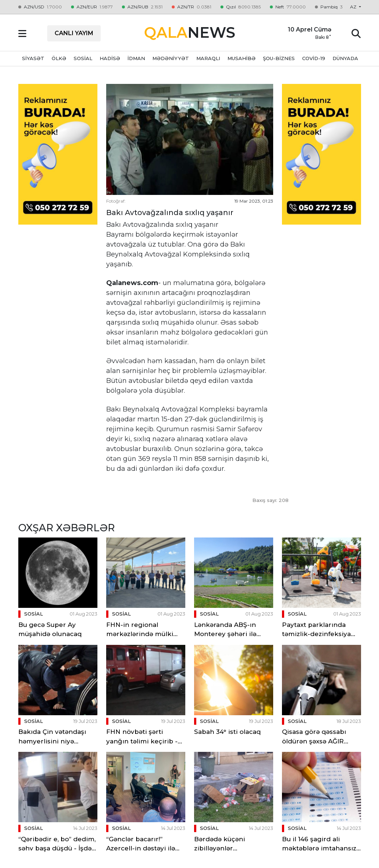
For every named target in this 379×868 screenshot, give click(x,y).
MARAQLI (208, 58)
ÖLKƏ (59, 58)
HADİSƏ (110, 58)
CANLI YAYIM (74, 33)
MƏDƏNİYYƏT (171, 58)
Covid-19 (314, 58)
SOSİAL (83, 58)
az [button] (354, 7)
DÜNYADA (345, 58)
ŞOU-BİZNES (279, 58)
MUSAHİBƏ (241, 58)
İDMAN (136, 58)
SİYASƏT (33, 58)
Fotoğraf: (116, 201)
